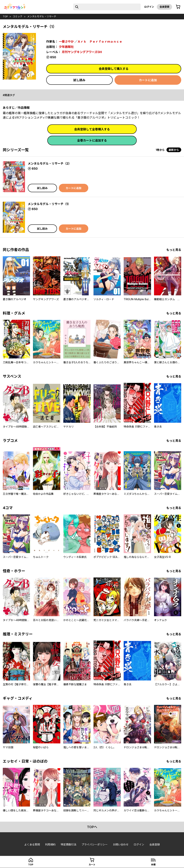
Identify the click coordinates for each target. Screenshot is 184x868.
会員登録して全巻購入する (92, 129)
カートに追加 (148, 80)
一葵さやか (66, 42)
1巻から (160, 150)
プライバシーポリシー (95, 844)
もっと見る (174, 250)
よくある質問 (32, 844)
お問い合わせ (121, 844)
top (5, 16)
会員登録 (164, 7)
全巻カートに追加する (92, 140)
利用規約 (50, 844)
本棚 (153, 865)
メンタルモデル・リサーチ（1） (49, 204)
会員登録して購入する (114, 69)
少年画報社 (66, 47)
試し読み (79, 80)
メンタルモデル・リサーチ (42, 16)
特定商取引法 (69, 844)
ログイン (149, 7)
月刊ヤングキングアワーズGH (82, 52)
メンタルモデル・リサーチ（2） (50, 164)
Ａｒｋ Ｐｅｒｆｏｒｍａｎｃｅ (100, 42)
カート (92, 865)
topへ (92, 827)
